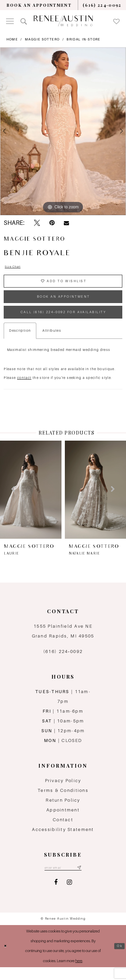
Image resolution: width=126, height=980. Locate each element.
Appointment (63, 821)
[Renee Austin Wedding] (63, 21)
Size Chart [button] (15, 268)
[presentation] (31, 501)
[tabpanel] (63, 131)
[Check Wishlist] (116, 21)
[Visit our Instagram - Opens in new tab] (69, 896)
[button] (10, 21)
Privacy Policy (63, 792)
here (79, 974)
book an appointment (64, 303)
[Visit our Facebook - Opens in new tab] (56, 896)
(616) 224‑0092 (63, 663)
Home (12, 39)
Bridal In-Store (83, 39)
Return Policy (63, 812)
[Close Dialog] (6, 959)
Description (20, 342)
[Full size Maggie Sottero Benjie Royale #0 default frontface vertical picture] (63, 131)
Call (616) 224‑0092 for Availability (64, 322)
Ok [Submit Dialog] (119, 959)
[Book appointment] (39, 5)
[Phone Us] (102, 5)
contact (24, 390)
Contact (63, 831)
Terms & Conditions (63, 802)
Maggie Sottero (42, 39)
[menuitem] (39, 5)
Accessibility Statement (63, 841)
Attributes (52, 342)
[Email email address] (63, 880)
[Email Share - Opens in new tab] (66, 223)
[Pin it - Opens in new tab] (52, 223)
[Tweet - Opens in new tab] (37, 223)
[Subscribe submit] (83, 880)
